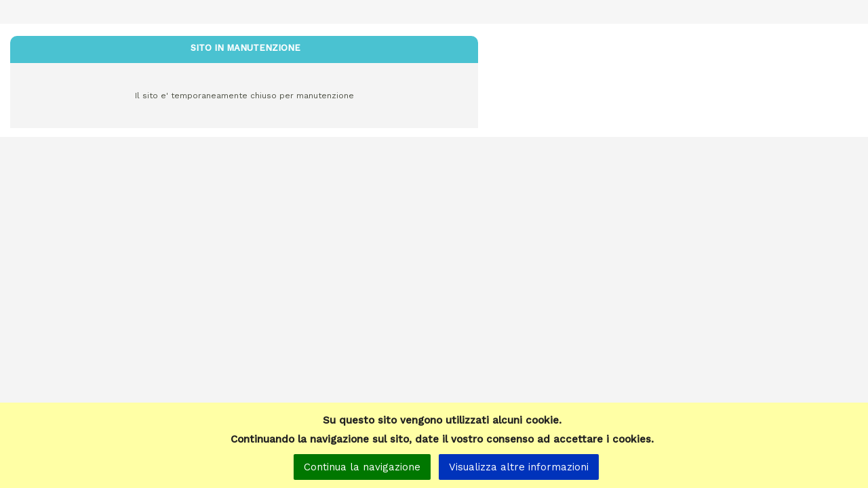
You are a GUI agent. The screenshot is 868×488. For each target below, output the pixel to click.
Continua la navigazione (362, 467)
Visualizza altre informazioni (519, 467)
